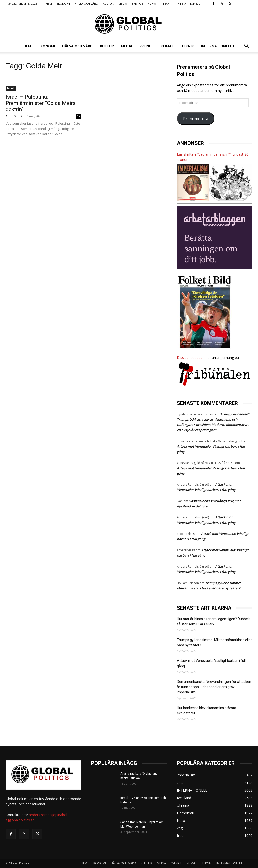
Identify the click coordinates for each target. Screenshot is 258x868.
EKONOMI (63, 3)
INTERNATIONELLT (189, 3)
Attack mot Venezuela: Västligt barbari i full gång (211, 663)
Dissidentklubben (191, 357)
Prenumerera (196, 119)
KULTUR (108, 3)
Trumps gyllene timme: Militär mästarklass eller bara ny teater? (214, 642)
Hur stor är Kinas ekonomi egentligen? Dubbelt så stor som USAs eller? (213, 621)
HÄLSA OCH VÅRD (86, 3)
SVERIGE (137, 3)
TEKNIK (167, 3)
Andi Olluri (14, 116)
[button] (246, 47)
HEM (49, 3)
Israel (11, 88)
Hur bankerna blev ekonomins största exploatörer (206, 711)
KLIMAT (153, 3)
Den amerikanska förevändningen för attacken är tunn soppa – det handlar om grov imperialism (214, 687)
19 (79, 116)
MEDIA (123, 3)
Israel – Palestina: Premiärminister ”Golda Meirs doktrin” (41, 103)
